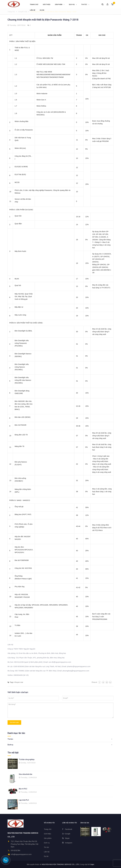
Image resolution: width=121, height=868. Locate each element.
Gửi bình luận (14, 722)
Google (68, 834)
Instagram (69, 843)
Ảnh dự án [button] (85, 823)
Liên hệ (33, 10)
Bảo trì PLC (23, 789)
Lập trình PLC (24, 800)
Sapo (92, 864)
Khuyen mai (19, 682)
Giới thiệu (47, 5)
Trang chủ (34, 5)
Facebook (69, 829)
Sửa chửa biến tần (26, 774)
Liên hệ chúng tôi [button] (70, 823)
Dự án (42, 10)
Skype (67, 838)
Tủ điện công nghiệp (27, 759)
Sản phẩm (60, 5)
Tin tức (85, 5)
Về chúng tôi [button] (49, 823)
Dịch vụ (73, 5)
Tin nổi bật (13, 753)
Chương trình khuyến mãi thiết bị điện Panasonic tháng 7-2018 (43, 20)
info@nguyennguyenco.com (21, 854)
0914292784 (15, 851)
